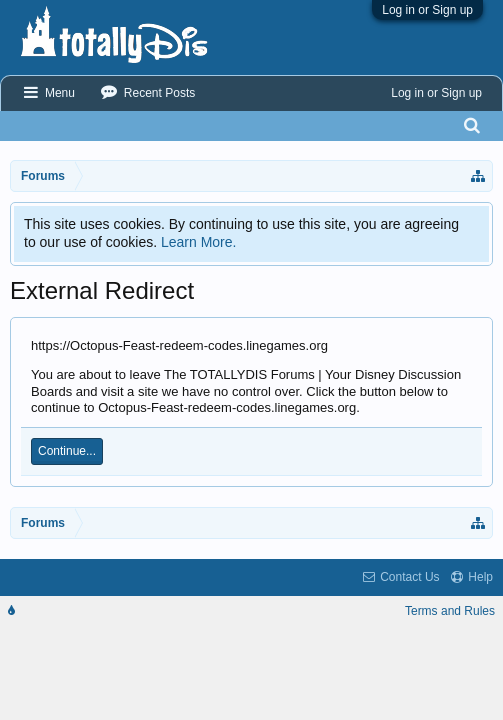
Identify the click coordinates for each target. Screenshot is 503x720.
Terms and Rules (450, 611)
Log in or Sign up (427, 10)
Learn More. (198, 242)
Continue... (67, 451)
